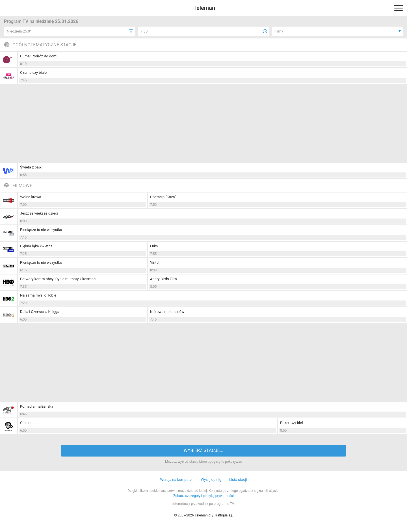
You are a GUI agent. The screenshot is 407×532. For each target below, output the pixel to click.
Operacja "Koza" (163, 197)
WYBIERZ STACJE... (203, 450)
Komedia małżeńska (37, 406)
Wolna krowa (31, 197)
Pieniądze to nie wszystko (41, 230)
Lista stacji (238, 480)
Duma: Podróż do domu (39, 56)
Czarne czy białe (33, 73)
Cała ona (27, 423)
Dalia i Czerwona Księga (40, 312)
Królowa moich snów (167, 312)
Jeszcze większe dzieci (39, 213)
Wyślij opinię (211, 480)
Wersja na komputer (177, 480)
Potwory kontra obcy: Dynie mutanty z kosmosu (59, 279)
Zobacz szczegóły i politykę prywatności (203, 496)
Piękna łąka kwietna (36, 246)
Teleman (204, 8)
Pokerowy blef (292, 423)
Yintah (155, 262)
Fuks (154, 246)
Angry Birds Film (164, 279)
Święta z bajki (31, 167)
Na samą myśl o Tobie (38, 295)
